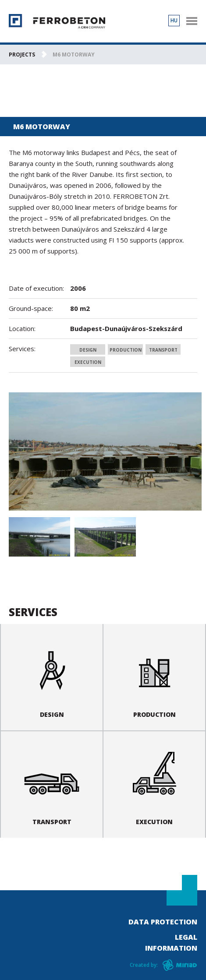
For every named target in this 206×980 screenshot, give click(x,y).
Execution (88, 362)
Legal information (171, 943)
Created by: (144, 965)
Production (126, 350)
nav (192, 21)
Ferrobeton (57, 21)
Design (88, 350)
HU (174, 20)
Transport (163, 350)
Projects (22, 55)
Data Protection (163, 922)
